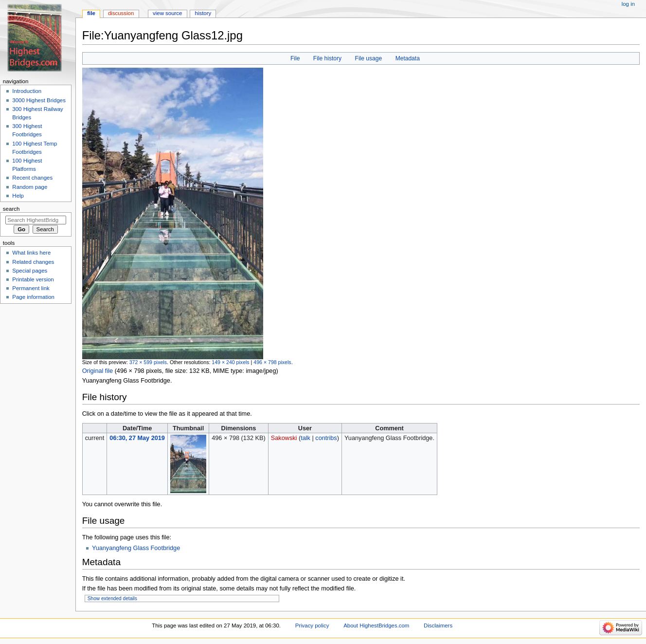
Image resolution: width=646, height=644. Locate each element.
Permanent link (31, 288)
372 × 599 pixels (148, 362)
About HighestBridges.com (376, 626)
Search (11, 209)
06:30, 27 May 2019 (137, 438)
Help (18, 196)
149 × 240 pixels (230, 362)
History (203, 13)
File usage (369, 58)
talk (305, 438)
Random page (30, 187)
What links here (31, 253)
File (295, 58)
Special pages (30, 271)
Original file (98, 371)
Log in (628, 4)
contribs (326, 438)
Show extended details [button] (112, 598)
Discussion (121, 13)
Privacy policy (312, 626)
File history (327, 58)
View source (167, 13)
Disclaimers (438, 626)
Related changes (33, 262)
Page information (33, 297)
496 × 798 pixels (272, 362)
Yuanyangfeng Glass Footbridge (136, 548)
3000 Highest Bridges (39, 100)
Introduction (27, 91)
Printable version (33, 279)
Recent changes (32, 178)
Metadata (408, 58)
